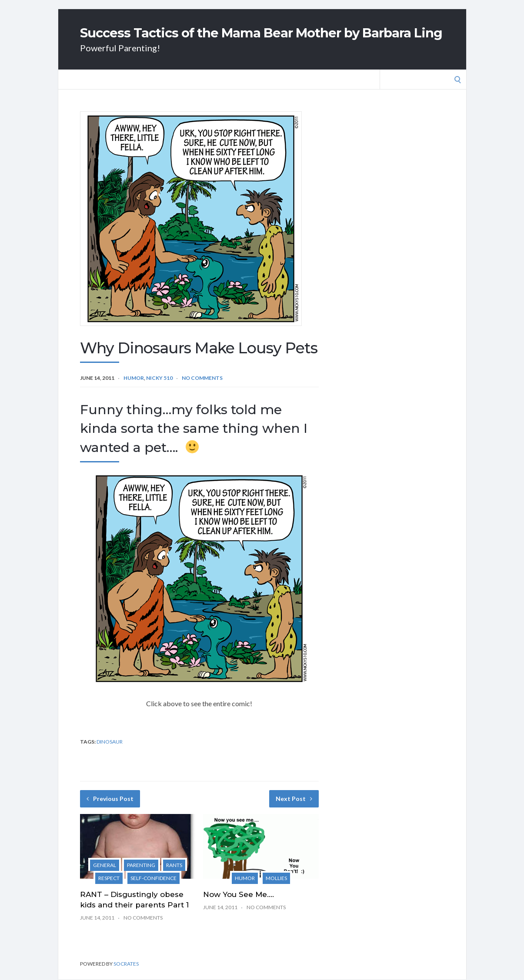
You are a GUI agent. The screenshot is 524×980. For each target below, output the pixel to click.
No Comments (202, 378)
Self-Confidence (154, 878)
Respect (109, 878)
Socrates (126, 964)
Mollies (276, 878)
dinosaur (110, 742)
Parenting (141, 865)
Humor (134, 378)
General (105, 865)
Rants (174, 865)
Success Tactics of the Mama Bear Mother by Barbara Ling (261, 33)
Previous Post (110, 799)
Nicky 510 (159, 378)
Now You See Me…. (239, 894)
